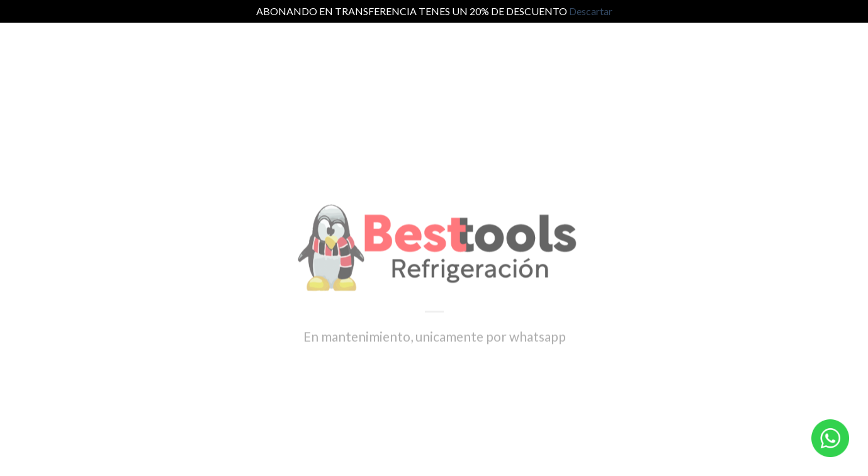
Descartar (591, 11)
